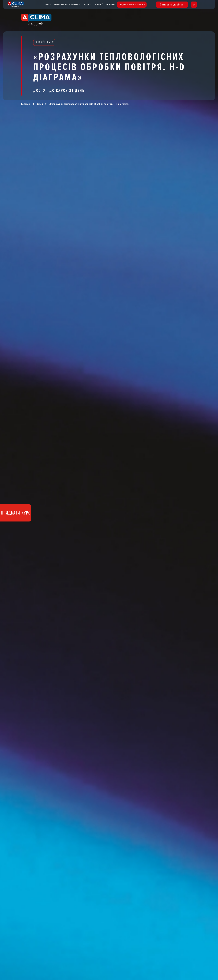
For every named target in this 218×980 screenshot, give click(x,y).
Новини (111, 5)
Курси (48, 5)
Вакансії (99, 5)
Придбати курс (16, 513)
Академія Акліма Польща (132, 5)
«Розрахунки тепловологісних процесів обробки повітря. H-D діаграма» (89, 104)
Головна (26, 104)
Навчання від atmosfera (67, 5)
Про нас (87, 5)
